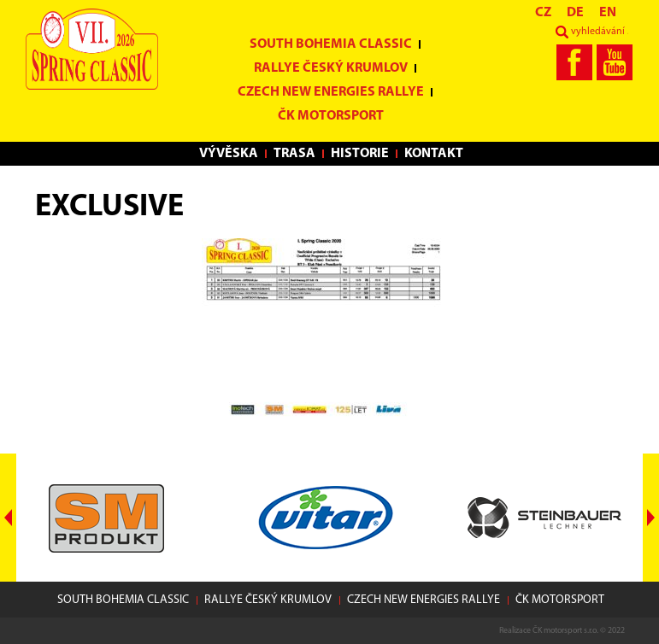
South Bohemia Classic (331, 44)
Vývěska (229, 154)
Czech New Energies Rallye (331, 92)
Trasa (294, 154)
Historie (360, 154)
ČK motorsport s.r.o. (565, 631)
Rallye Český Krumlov (331, 68)
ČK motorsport (331, 116)
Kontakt (434, 154)
